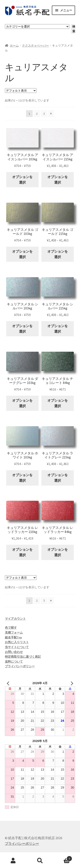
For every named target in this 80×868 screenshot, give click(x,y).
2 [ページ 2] (37, 114)
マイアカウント (15, 619)
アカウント (13, 861)
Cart (63, 858)
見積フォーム (14, 632)
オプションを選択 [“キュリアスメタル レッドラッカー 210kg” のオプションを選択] (22, 552)
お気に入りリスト (17, 642)
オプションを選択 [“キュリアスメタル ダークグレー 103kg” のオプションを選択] (22, 403)
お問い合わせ (14, 652)
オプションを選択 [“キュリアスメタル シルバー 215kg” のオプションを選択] (58, 329)
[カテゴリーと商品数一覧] (37, 26)
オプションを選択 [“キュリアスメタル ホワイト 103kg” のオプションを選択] (22, 478)
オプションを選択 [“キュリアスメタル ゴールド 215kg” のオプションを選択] (58, 254)
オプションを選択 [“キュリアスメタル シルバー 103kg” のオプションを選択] (22, 329)
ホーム (14, 45)
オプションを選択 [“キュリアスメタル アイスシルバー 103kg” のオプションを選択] (22, 180)
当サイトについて (17, 647)
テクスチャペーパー (35, 45)
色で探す (11, 628)
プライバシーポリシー (20, 666)
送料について (14, 662)
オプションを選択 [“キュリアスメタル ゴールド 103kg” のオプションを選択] (22, 254)
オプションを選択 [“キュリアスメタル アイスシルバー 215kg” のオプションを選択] (58, 180)
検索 (40, 861)
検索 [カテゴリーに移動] (74, 29)
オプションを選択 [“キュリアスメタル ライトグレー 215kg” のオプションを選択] (58, 478)
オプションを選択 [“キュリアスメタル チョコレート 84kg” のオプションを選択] (58, 403)
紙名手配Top (13, 637)
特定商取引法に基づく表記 (23, 657)
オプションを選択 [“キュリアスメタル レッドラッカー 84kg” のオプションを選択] (58, 552)
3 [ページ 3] (44, 114)
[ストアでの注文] (21, 91)
